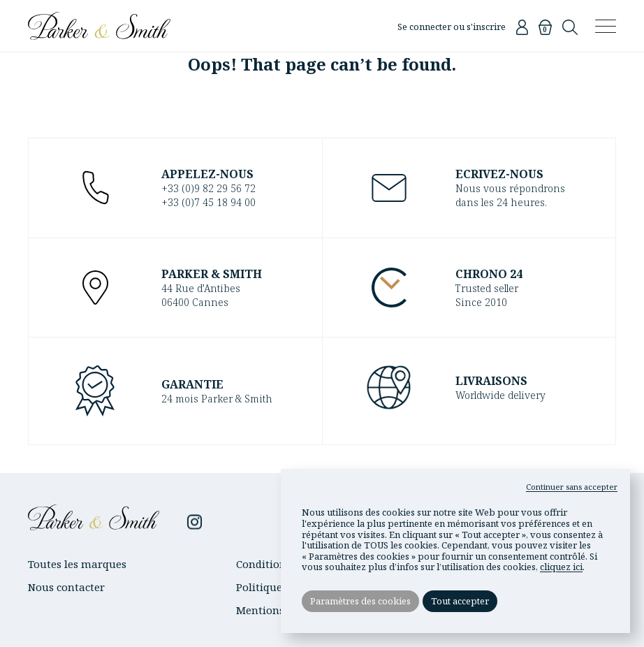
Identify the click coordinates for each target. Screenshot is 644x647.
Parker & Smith (99, 26)
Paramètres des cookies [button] (360, 601)
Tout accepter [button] (460, 601)
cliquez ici (561, 567)
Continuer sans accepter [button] (572, 487)
